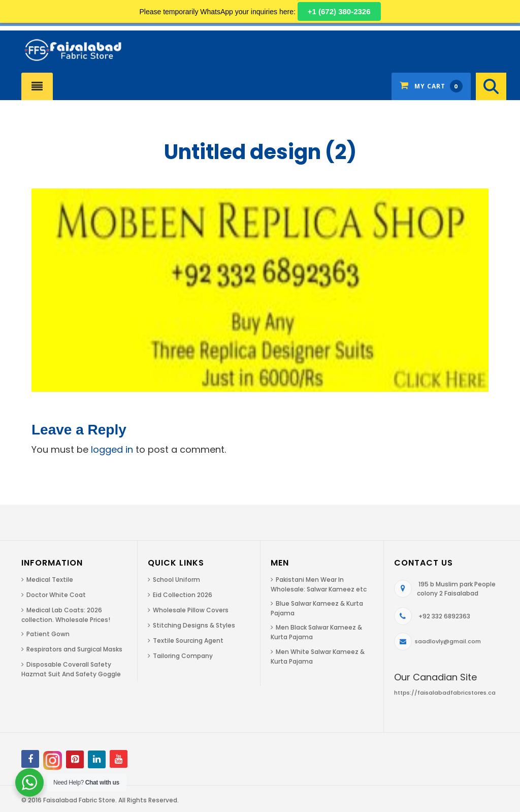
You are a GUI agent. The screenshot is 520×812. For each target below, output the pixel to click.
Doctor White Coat (56, 595)
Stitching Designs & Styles (194, 625)
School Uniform (176, 580)
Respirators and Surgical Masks (74, 649)
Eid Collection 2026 (183, 595)
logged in (112, 449)
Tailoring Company (183, 656)
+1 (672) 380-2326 (339, 11)
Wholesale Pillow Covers (191, 610)
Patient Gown (48, 634)
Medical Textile (50, 580)
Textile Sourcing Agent (188, 641)
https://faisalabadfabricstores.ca (445, 693)
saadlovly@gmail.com (448, 641)
